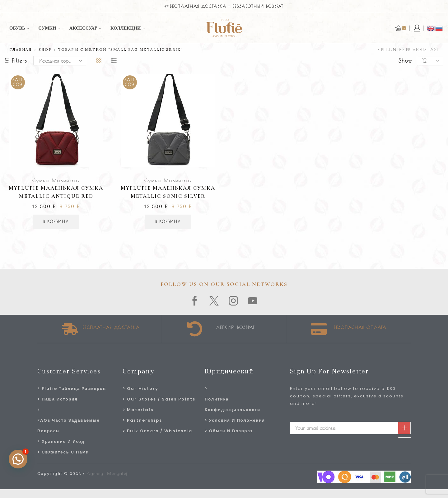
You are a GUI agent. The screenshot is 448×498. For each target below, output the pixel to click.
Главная (21, 50)
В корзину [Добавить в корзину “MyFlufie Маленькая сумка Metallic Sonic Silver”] (168, 222)
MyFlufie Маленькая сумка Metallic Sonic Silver (168, 192)
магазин (310, 6)
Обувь (19, 28)
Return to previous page (410, 50)
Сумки (49, 28)
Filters (16, 61)
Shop (45, 50)
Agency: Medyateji (108, 473)
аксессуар (85, 28)
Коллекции (128, 28)
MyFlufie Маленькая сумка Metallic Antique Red (56, 192)
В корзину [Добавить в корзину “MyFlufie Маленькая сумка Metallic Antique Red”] (56, 222)
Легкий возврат (236, 327)
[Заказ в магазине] (60, 61)
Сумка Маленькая (56, 180)
